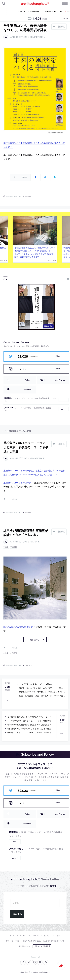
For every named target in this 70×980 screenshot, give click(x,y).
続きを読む (35, 640)
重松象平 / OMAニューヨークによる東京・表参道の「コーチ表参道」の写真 (26, 447)
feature (35, 542)
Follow (58, 356)
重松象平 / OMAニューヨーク (17, 483)
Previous (61, 265)
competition (37, 37)
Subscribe (27, 389)
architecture (19, 37)
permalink (28, 196)
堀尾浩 (14, 547)
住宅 (7, 547)
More (63, 400)
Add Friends (60, 380)
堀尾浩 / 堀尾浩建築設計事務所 (18, 627)
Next (66, 265)
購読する (17, 914)
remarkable (37, 458)
